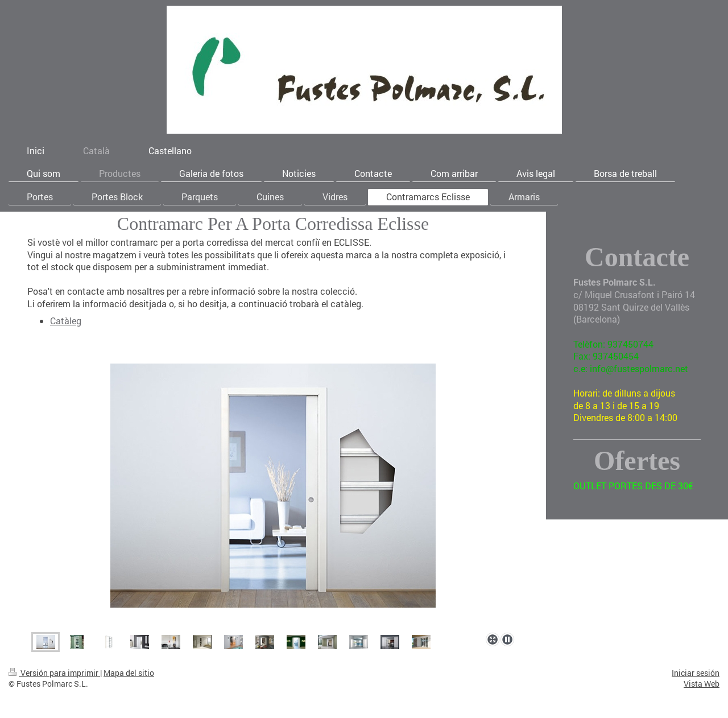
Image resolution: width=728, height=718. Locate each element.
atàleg (69, 321)
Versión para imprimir (54, 673)
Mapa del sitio (129, 673)
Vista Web (702, 684)
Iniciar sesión (696, 673)
